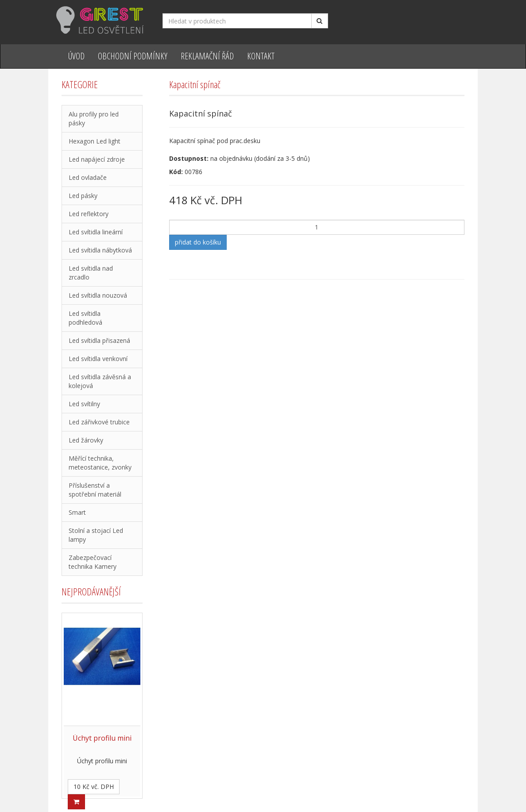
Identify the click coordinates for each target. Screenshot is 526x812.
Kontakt (261, 56)
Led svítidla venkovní (98, 359)
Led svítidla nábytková (100, 250)
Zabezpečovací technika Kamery (93, 562)
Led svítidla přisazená (99, 340)
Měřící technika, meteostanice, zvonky (100, 463)
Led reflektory (89, 214)
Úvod (76, 56)
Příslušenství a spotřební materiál (95, 490)
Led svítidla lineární (96, 232)
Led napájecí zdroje (97, 159)
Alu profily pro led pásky (94, 118)
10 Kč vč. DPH (94, 787)
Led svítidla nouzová (98, 295)
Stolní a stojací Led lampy (96, 535)
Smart (77, 512)
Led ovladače (88, 177)
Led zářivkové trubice (99, 422)
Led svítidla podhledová (85, 318)
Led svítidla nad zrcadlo (91, 273)
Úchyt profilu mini (102, 738)
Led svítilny (84, 404)
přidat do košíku (198, 242)
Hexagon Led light (95, 141)
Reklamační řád (207, 56)
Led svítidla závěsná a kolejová (100, 381)
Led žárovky (86, 440)
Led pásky (83, 196)
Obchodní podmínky (133, 56)
